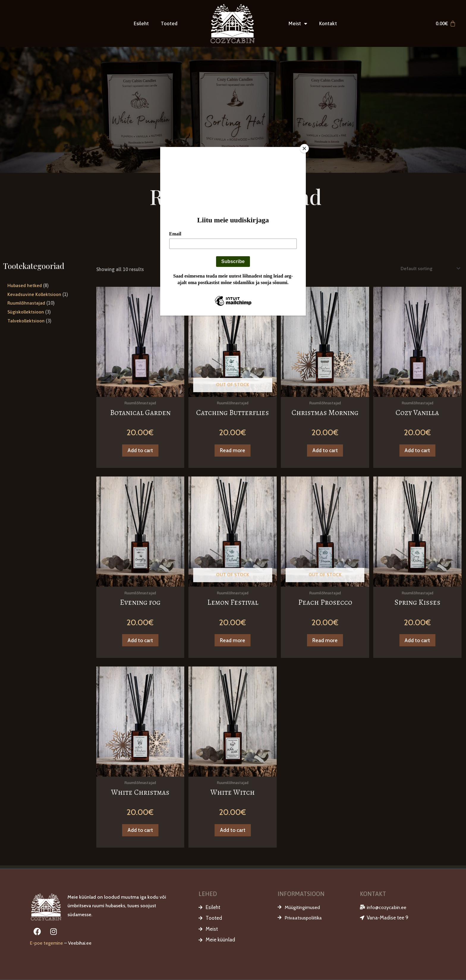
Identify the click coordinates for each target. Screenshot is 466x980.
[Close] (304, 148)
